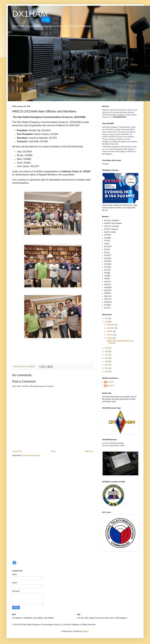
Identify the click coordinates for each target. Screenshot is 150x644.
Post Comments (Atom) (31, 455)
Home (53, 451)
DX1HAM (30, 14)
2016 (107, 368)
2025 (107, 322)
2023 (107, 351)
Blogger (85, 631)
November (111, 328)
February (110, 335)
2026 (107, 318)
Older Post (89, 451)
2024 (107, 348)
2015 (107, 371)
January (110, 338)
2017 (107, 365)
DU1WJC (111, 386)
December (111, 325)
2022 (107, 355)
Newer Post (17, 451)
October (110, 331)
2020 (107, 361)
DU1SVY (111, 382)
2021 (107, 358)
